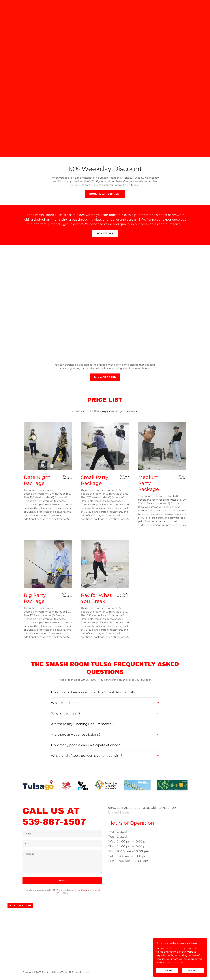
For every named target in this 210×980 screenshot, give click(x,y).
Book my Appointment (105, 194)
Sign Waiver (105, 233)
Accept (193, 970)
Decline (167, 970)
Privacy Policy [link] (80, 890)
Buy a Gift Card (105, 377)
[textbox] (62, 834)
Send (62, 881)
